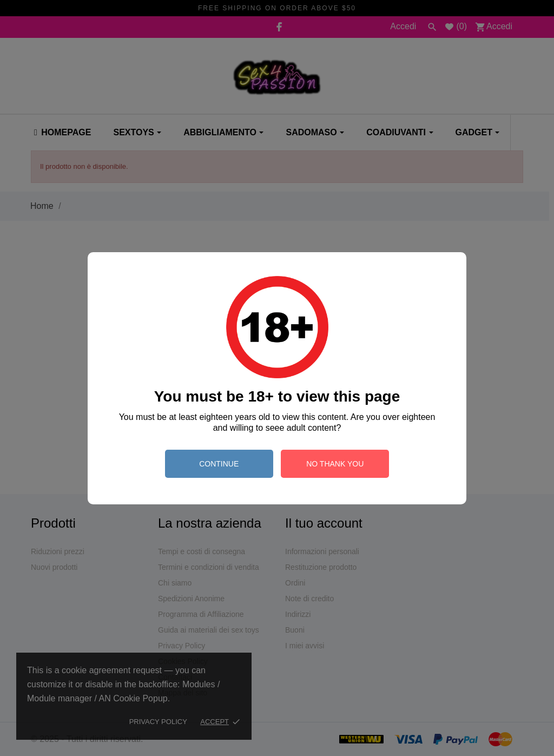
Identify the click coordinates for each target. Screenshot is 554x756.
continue (219, 464)
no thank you (335, 464)
